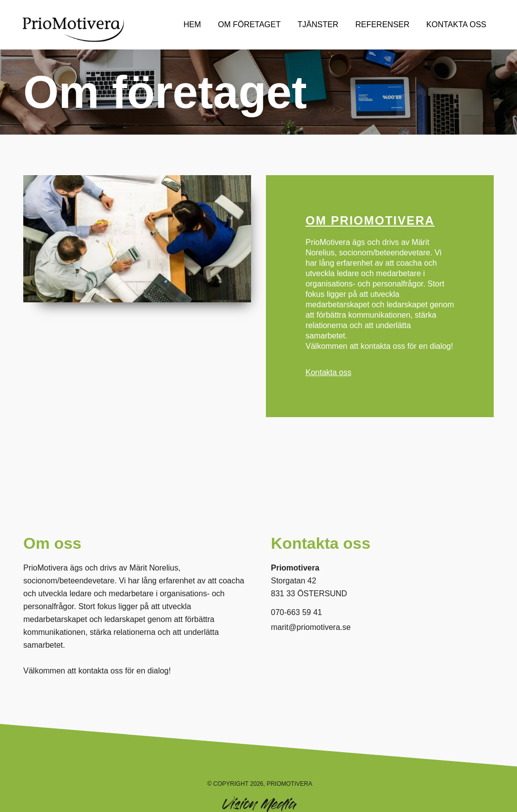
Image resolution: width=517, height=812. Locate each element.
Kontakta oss (329, 372)
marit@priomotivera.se (311, 627)
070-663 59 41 (296, 612)
